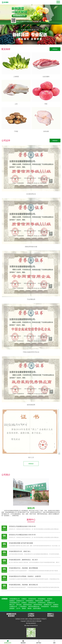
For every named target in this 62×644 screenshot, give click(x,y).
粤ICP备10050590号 (31, 623)
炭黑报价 (12, 608)
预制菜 (24, 608)
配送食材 (23, 642)
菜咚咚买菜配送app (34, 606)
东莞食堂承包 (32, 599)
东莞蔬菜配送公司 (15, 599)
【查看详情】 (15, 516)
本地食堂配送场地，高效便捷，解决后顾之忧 (23, 585)
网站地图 (39, 621)
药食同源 (47, 601)
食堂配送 (50, 599)
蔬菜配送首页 (8, 642)
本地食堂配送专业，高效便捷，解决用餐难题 (23, 568)
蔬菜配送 (12, 601)
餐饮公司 (12, 605)
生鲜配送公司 (13, 606)
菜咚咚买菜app (38, 605)
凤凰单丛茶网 (39, 601)
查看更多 (55, 49)
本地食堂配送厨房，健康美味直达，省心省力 (23, 560)
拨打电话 (39, 642)
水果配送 (24, 599)
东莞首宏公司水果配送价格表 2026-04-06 (22, 535)
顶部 (54, 642)
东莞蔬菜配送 (42, 599)
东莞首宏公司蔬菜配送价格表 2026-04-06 (22, 526)
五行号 (18, 608)
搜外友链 (19, 605)
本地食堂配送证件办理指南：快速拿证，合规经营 (25, 576)
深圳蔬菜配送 (54, 606)
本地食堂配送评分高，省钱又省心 (20, 551)
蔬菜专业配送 (37, 608)
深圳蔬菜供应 (45, 606)
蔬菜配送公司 (20, 601)
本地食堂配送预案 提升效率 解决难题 (21, 543)
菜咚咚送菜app (27, 605)
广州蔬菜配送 (23, 606)
